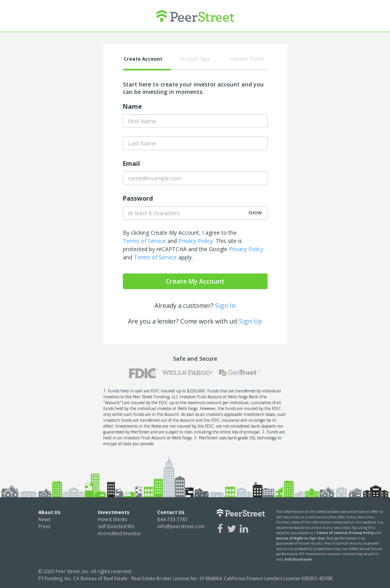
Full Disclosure (298, 559)
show (255, 213)
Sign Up (251, 321)
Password (138, 198)
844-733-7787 (173, 519)
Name (132, 106)
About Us (49, 512)
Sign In (225, 306)
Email (131, 164)
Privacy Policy (246, 249)
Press (44, 526)
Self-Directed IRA (116, 526)
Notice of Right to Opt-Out (300, 538)
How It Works (112, 519)
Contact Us (171, 512)
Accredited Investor (120, 533)
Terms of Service (144, 241)
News (44, 519)
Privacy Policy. (196, 241)
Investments (114, 512)
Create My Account (195, 281)
